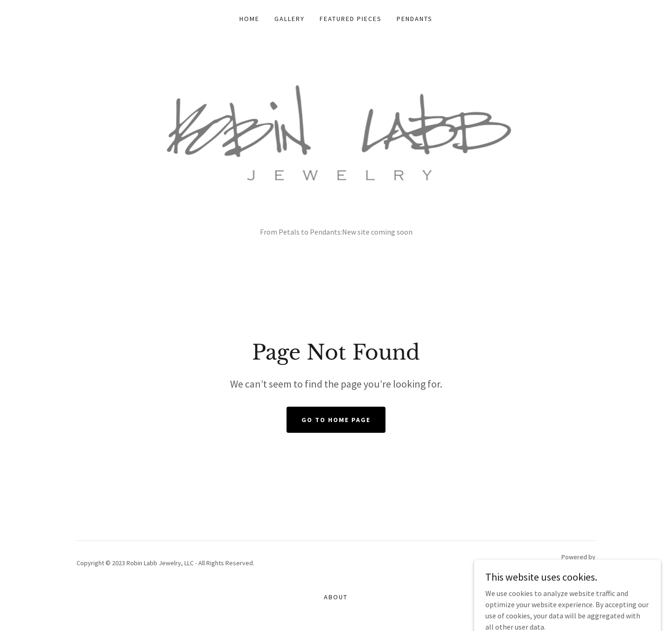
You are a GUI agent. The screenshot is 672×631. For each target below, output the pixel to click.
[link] (336, 146)
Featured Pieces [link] (351, 19)
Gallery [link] (290, 19)
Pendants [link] (415, 19)
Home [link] (249, 19)
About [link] (336, 597)
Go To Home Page (336, 420)
